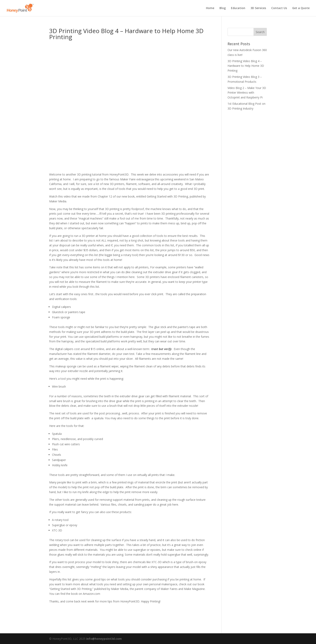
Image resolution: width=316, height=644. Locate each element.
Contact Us (279, 8)
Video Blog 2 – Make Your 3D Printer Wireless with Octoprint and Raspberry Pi (247, 93)
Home (210, 8)
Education (238, 8)
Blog (223, 8)
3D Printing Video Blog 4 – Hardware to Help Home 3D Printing (246, 66)
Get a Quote (301, 8)
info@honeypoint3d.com (104, 639)
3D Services (258, 8)
